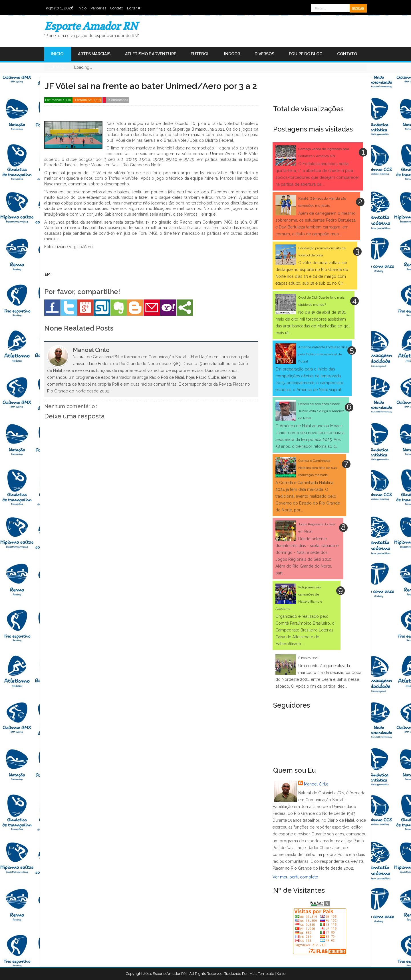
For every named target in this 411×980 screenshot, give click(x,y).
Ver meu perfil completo (295, 877)
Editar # (134, 8)
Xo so (281, 974)
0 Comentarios (117, 100)
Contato (117, 8)
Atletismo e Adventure (151, 54)
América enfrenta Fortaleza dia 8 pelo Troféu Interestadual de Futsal (323, 354)
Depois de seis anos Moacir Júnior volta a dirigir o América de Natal (321, 411)
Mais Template (262, 974)
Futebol (200, 54)
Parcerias (98, 8)
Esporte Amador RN (91, 26)
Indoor (232, 54)
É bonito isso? (309, 658)
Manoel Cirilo (316, 784)
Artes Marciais (94, 54)
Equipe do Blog (306, 54)
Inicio (82, 8)
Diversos (264, 54)
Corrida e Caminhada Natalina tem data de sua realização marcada (318, 468)
